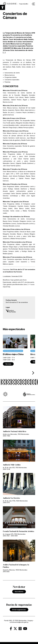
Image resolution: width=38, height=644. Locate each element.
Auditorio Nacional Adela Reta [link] (15, 431)
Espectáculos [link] (24, 4)
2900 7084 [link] (6, 436)
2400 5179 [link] (6, 502)
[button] (3, 7)
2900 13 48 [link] (6, 469)
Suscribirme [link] (19, 592)
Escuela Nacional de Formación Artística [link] (18, 531)
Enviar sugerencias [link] (19, 610)
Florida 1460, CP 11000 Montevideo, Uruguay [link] (18, 621)
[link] (10, 4)
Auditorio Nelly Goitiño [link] (12, 465)
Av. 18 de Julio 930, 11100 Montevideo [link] (15, 468)
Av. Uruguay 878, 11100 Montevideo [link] (14, 534)
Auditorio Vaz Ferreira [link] (11, 498)
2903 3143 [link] (6, 536)
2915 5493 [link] (6, 572)
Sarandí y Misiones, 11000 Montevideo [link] (15, 570)
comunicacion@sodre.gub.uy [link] (19, 622)
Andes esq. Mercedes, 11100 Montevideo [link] (16, 434)
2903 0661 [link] (14, 536)
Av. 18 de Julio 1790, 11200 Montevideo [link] (15, 501)
